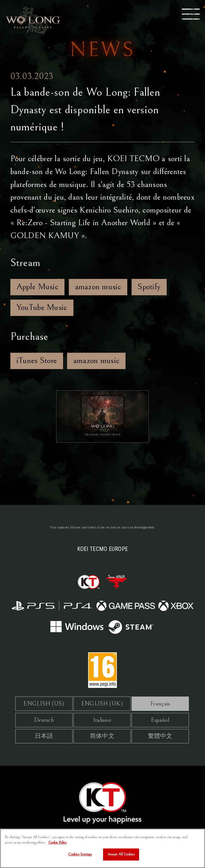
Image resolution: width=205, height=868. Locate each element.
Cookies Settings (80, 857)
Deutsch (44, 720)
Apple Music (37, 287)
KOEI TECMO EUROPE (103, 549)
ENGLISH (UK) (102, 704)
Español (160, 720)
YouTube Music (42, 307)
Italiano (102, 720)
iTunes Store (37, 360)
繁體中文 (160, 736)
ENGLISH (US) (44, 704)
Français (160, 704)
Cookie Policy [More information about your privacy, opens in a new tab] (58, 845)
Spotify (149, 287)
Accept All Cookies (121, 857)
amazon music (98, 287)
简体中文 (102, 736)
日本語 (44, 736)
